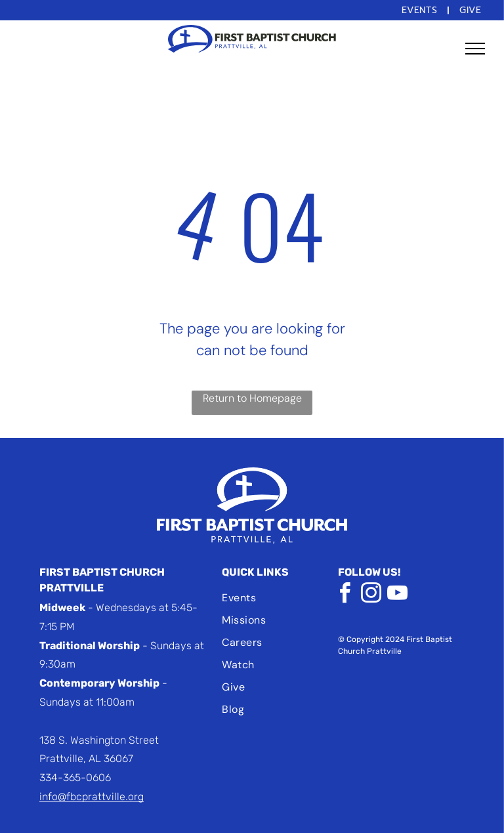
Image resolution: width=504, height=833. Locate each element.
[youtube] (397, 595)
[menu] (475, 49)
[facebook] (345, 595)
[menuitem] (421, 10)
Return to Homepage (252, 398)
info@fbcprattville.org (92, 797)
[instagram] (371, 595)
